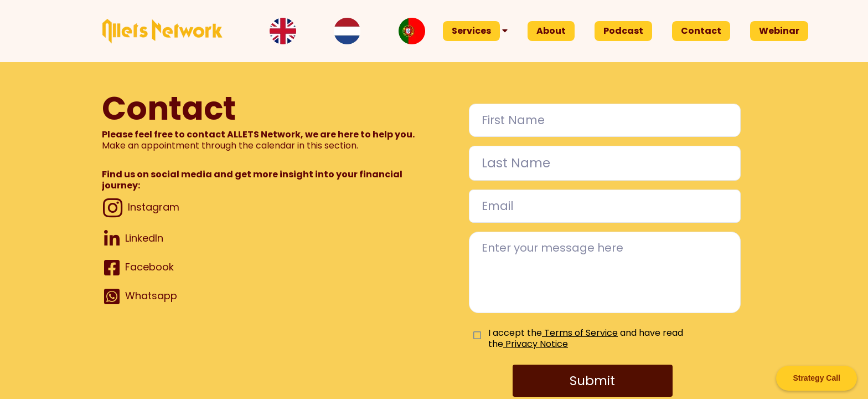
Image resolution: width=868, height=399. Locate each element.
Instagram (154, 207)
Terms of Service (581, 333)
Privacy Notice (536, 344)
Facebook (149, 267)
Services (471, 31)
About (551, 31)
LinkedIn (144, 238)
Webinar (779, 31)
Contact (701, 31)
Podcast (623, 31)
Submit (592, 381)
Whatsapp (151, 296)
